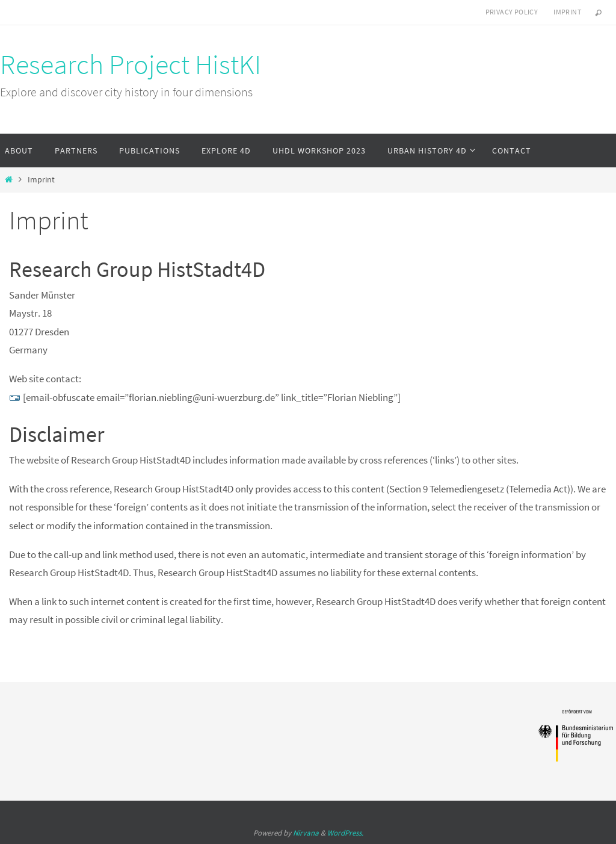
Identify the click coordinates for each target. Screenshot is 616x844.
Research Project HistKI (131, 64)
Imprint (567, 12)
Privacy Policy (512, 12)
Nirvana (306, 833)
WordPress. (345, 833)
